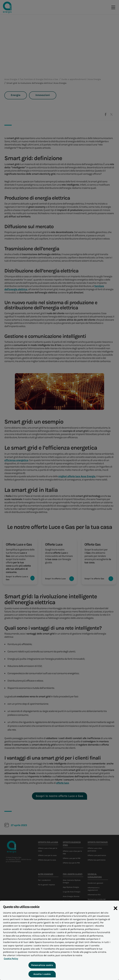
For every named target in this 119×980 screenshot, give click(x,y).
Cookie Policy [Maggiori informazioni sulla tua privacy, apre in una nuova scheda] (10, 964)
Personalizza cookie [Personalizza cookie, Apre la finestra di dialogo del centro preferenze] (42, 970)
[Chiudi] (116, 914)
